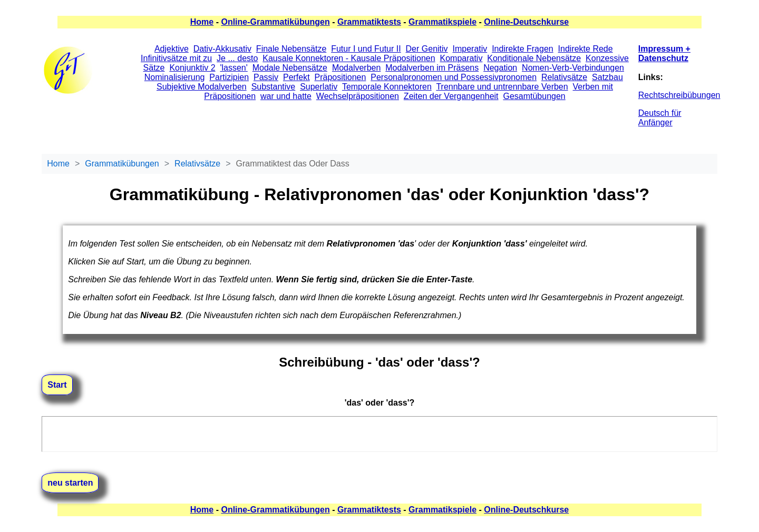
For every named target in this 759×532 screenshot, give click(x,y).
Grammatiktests (369, 22)
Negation (500, 68)
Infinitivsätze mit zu (176, 58)
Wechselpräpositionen (358, 96)
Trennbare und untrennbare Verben (502, 87)
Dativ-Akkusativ (222, 49)
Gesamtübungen (534, 96)
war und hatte (286, 96)
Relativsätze (564, 77)
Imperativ (470, 49)
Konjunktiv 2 (192, 68)
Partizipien (229, 77)
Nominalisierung (175, 77)
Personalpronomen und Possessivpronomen (454, 77)
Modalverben (357, 68)
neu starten (70, 483)
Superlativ (319, 87)
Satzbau (607, 77)
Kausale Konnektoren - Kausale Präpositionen (349, 58)
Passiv (266, 77)
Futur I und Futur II (366, 49)
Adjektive (172, 49)
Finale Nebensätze (291, 49)
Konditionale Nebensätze (534, 58)
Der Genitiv (427, 49)
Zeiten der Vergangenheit (451, 96)
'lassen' (233, 68)
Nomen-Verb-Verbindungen (573, 68)
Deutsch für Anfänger (660, 118)
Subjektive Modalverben (202, 87)
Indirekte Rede (586, 49)
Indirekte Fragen (523, 49)
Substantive (274, 87)
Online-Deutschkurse (526, 22)
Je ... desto (237, 58)
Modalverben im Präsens (432, 68)
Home (202, 22)
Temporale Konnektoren (387, 87)
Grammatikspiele (442, 22)
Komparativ (461, 58)
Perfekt (296, 77)
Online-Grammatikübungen (275, 22)
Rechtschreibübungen (679, 95)
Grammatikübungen (122, 164)
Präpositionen (340, 77)
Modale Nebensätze (290, 68)
